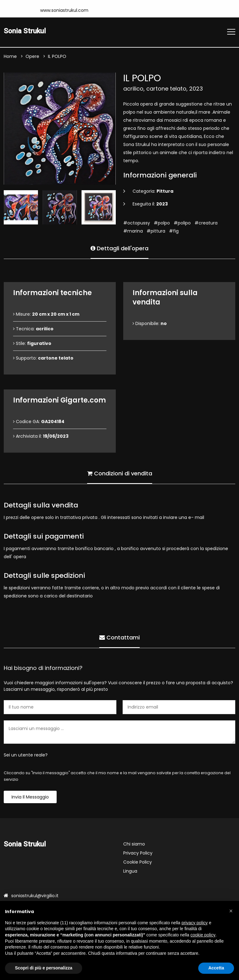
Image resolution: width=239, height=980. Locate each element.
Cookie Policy (138, 862)
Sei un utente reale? (26, 755)
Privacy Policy (138, 853)
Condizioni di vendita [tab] (120, 473)
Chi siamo (134, 844)
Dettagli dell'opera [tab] (119, 248)
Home (10, 56)
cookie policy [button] (203, 935)
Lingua (130, 871)
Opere (32, 56)
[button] (231, 911)
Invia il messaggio (30, 797)
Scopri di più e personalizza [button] (44, 968)
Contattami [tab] (119, 637)
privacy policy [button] (194, 923)
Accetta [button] (216, 968)
